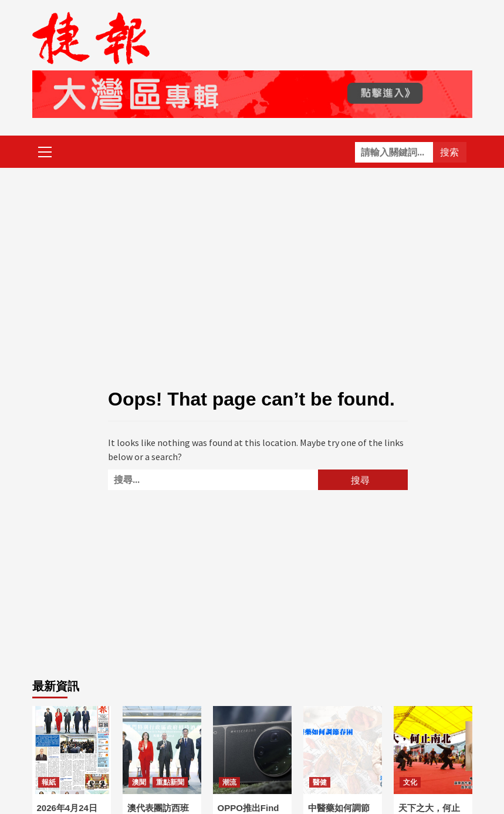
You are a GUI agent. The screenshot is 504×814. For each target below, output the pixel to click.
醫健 (320, 782)
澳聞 (139, 782)
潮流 (229, 782)
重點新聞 (170, 782)
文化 (410, 782)
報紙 (49, 782)
